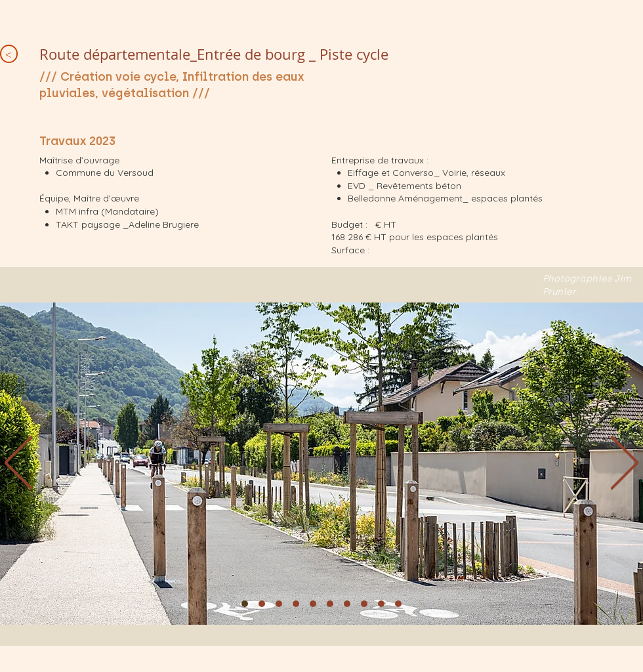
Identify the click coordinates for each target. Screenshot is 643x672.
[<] (9, 54)
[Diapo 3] (279, 604)
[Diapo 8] (364, 604)
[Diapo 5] (313, 604)
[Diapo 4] (296, 604)
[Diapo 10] (398, 604)
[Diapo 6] (330, 604)
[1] (245, 604)
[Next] (625, 464)
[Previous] (18, 464)
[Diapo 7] (347, 604)
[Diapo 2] (262, 604)
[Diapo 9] (381, 604)
